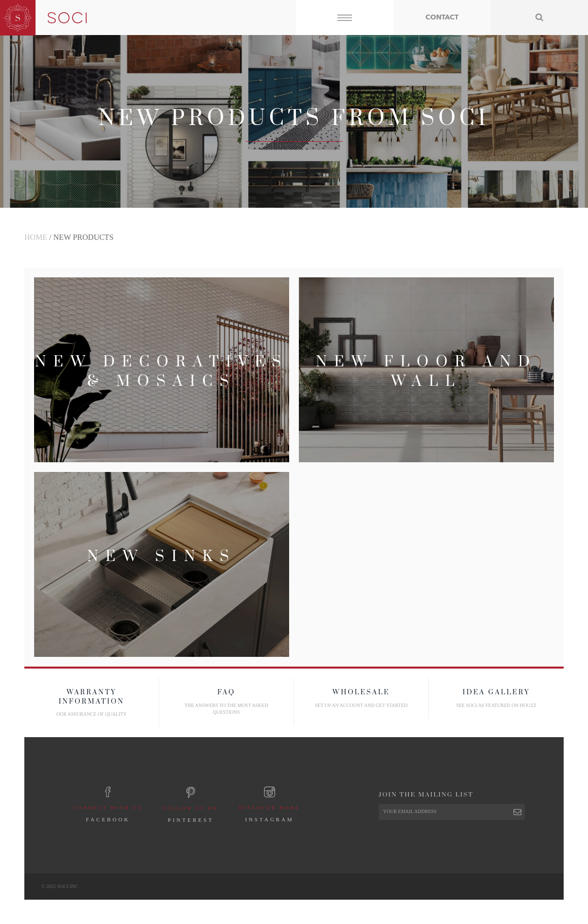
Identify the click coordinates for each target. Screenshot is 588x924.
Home (36, 237)
